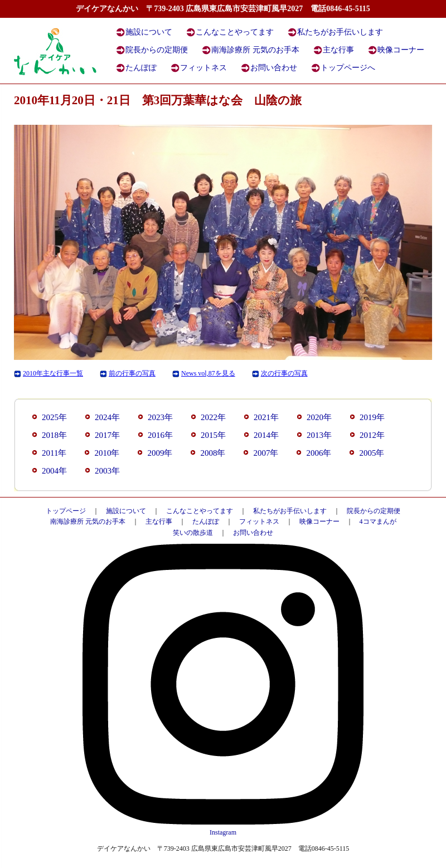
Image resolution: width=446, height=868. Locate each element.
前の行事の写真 (132, 373)
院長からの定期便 (157, 50)
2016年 (160, 435)
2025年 (54, 417)
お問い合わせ (274, 68)
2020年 (319, 417)
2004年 (54, 471)
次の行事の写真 (284, 373)
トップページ (66, 511)
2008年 (213, 453)
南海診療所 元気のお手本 (255, 50)
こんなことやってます (235, 32)
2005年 (372, 453)
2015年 (213, 435)
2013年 (319, 435)
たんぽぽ (141, 68)
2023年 (160, 417)
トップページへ (348, 68)
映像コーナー (401, 50)
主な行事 (338, 50)
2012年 (372, 435)
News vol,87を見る (208, 373)
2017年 (107, 435)
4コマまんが (378, 521)
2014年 (266, 435)
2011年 (54, 453)
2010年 (107, 453)
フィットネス (203, 68)
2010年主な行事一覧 (53, 373)
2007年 (266, 453)
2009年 (160, 453)
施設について (149, 32)
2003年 (107, 471)
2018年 (54, 435)
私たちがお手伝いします (340, 32)
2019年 (372, 417)
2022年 (213, 417)
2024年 (107, 417)
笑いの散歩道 (193, 533)
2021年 (266, 417)
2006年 (319, 453)
